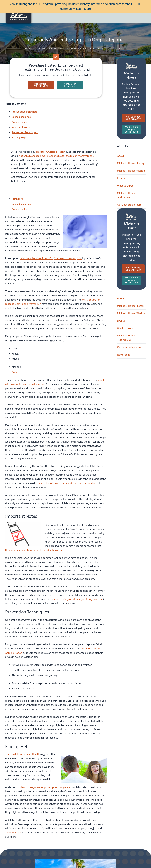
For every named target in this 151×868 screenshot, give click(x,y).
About (121, 156)
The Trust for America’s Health (23, 754)
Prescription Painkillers (24, 112)
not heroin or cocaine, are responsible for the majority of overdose (56, 156)
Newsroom (123, 355)
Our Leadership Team (129, 205)
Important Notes (21, 127)
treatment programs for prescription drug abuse (44, 787)
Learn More (83, 9)
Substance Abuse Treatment (50, 49)
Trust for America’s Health (50, 152)
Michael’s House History (131, 163)
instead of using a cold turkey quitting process (76, 599)
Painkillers (17, 199)
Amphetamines (20, 122)
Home (28, 49)
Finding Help (19, 138)
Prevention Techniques (25, 132)
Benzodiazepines (21, 117)
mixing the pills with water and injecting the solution (67, 483)
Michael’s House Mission (131, 171)
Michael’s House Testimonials (126, 195)
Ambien (16, 372)
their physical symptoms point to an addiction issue (34, 550)
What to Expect (126, 186)
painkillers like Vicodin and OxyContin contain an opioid (51, 258)
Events (121, 178)
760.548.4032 (13, 833)
